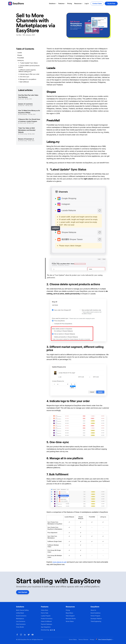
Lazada (20, 53)
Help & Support (70, 616)
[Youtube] (33, 635)
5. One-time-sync (24, 77)
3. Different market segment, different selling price (27, 71)
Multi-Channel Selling (22, 610)
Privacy (92, 639)
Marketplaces (20, 619)
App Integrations (46, 627)
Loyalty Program (46, 616)
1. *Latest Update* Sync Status (28, 63)
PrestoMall (21, 58)
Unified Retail (20, 613)
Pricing (70, 4)
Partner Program (95, 616)
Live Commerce (21, 621)
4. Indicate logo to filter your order (29, 74)
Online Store (44, 610)
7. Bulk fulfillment (24, 82)
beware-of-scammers (25, 104)
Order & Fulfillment (46, 621)
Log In (87, 4)
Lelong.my (21, 60)
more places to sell (59, 562)
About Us (93, 610)
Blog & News (69, 613)
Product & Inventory (47, 619)
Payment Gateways (47, 624)
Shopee (20, 55)
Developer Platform (96, 619)
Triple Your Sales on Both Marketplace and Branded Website (27, 130)
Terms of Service (83, 639)
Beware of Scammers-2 (26, 139)
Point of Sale (45, 613)
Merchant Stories (71, 619)
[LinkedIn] (25, 635)
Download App (48, 630)
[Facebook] (17, 635)
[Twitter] (29, 635)
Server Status (70, 621)
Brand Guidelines (96, 613)
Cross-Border (20, 627)
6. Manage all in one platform (27, 79)
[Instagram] (21, 635)
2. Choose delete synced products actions (29, 66)
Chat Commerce (21, 624)
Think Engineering (96, 621)
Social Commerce (21, 616)
